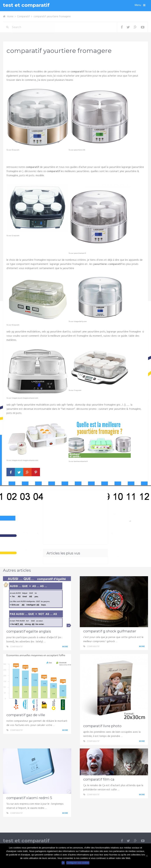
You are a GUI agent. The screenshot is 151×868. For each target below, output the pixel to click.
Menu (138, 5)
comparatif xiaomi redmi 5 (29, 798)
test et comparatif (26, 5)
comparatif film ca (99, 779)
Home (10, 17)
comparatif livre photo (102, 726)
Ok (63, 863)
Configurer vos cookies (78, 863)
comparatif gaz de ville (26, 715)
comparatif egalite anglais (29, 631)
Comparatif (23, 17)
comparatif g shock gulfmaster (110, 631)
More (66, 647)
